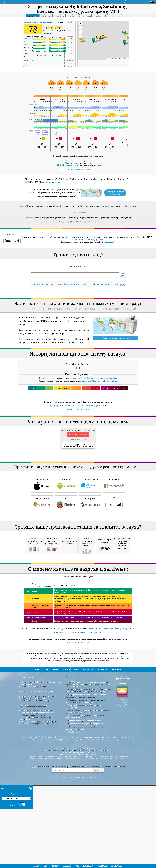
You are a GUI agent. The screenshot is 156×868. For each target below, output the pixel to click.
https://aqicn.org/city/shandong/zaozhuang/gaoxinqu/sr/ (78, 221)
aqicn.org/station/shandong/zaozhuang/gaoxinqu (98, 381)
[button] (103, 37)
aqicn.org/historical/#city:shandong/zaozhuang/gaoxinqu (95, 378)
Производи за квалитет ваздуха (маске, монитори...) (37, 809)
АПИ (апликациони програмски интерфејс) (39, 812)
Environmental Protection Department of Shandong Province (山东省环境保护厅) (79, 842)
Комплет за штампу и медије (34, 778)
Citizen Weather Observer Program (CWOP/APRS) (79, 839)
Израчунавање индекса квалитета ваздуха (39, 804)
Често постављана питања (33, 797)
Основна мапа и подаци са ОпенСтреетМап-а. (87, 815)
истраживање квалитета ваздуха (36, 782)
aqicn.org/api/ (109, 242)
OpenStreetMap (117, 59)
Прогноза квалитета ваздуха (33, 806)
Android (66, 515)
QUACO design (74, 823)
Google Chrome (42, 534)
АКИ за (38, 22)
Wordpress (90, 534)
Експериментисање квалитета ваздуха (37, 790)
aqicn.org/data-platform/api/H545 (88, 240)
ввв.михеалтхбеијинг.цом (78, 734)
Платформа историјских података (36, 815)
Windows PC (114, 515)
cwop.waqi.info (72, 798)
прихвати (98, 861)
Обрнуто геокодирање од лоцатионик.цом (86, 812)
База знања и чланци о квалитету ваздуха (39, 787)
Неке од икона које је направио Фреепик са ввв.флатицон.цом (85, 808)
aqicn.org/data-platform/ (78, 409)
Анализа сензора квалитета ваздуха (36, 792)
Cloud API (114, 533)
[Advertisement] (78, 429)
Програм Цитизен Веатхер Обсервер (83, 796)
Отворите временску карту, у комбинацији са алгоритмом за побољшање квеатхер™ (86, 792)
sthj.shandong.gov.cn (51, 182)
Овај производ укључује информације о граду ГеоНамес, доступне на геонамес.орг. (86, 787)
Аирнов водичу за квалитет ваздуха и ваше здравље (78, 723)
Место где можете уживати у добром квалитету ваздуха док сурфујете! (86, 819)
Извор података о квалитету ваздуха (37, 802)
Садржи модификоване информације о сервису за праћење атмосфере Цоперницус (87, 802)
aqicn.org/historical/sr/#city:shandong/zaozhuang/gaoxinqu (77, 405)
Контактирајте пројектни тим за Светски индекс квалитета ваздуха (40, 774)
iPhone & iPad (42, 515)
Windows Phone (90, 515)
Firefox (66, 534)
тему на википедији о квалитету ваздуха (109, 719)
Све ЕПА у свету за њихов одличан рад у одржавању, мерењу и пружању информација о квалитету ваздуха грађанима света (89, 775)
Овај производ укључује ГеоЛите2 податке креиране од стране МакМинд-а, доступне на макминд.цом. (88, 782)
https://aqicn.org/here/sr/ (78, 212)
